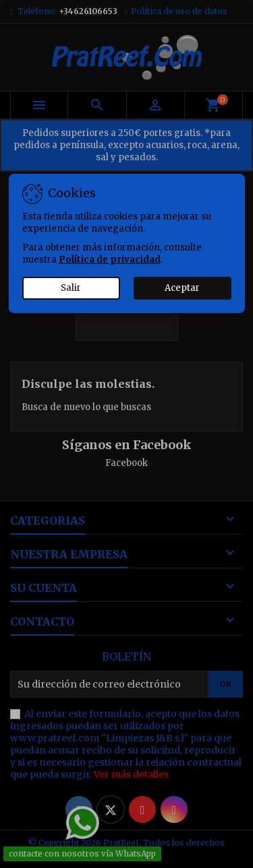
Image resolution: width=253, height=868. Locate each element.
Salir (71, 288)
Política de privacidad (110, 260)
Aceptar (182, 288)
